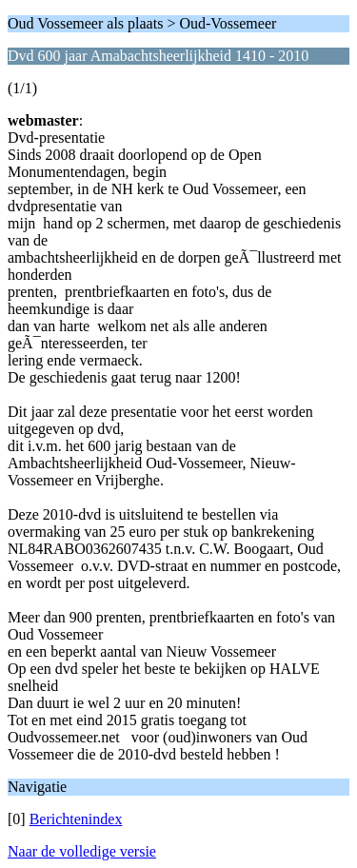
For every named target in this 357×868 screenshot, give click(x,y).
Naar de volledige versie (82, 851)
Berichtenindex (76, 819)
